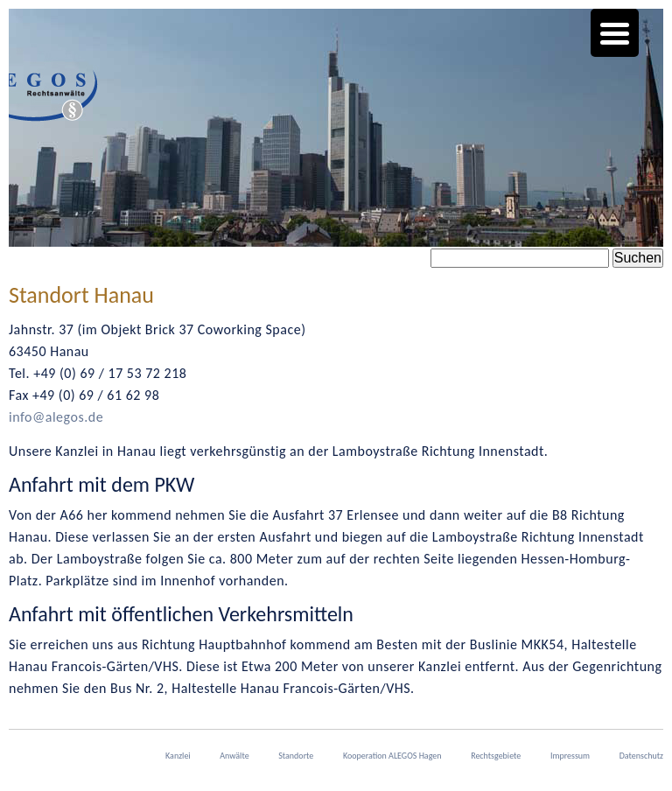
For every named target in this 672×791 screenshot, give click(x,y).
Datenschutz (641, 756)
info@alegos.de (56, 417)
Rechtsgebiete (496, 756)
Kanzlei (178, 756)
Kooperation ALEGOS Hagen (392, 756)
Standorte (296, 756)
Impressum (570, 756)
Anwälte (234, 756)
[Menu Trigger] (615, 33)
